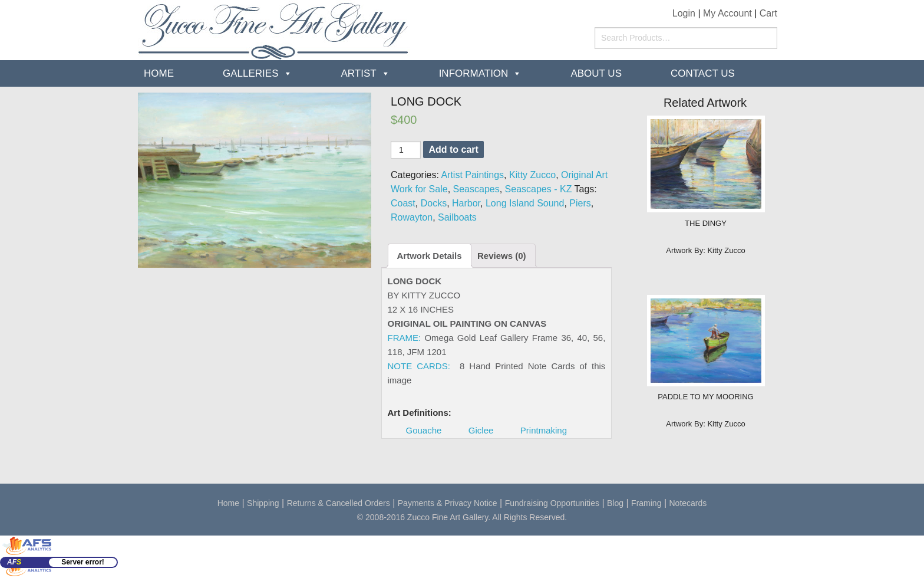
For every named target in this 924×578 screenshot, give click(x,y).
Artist (359, 73)
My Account (727, 13)
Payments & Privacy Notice (448, 503)
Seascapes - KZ (539, 189)
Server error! (83, 562)
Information (474, 73)
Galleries (251, 73)
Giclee (481, 430)
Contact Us (703, 73)
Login (684, 13)
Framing (646, 503)
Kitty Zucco (532, 175)
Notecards (688, 503)
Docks (434, 203)
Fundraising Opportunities (552, 503)
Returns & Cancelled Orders (339, 503)
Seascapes (476, 189)
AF (14, 562)
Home (159, 73)
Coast (403, 203)
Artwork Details (430, 256)
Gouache (424, 430)
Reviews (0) (502, 256)
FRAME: (405, 338)
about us (596, 73)
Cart (768, 13)
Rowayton (412, 217)
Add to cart (453, 150)
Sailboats (457, 217)
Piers (580, 203)
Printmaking (544, 430)
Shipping (263, 503)
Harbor (466, 203)
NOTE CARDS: (419, 366)
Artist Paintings (472, 175)
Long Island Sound (525, 203)
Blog (615, 503)
